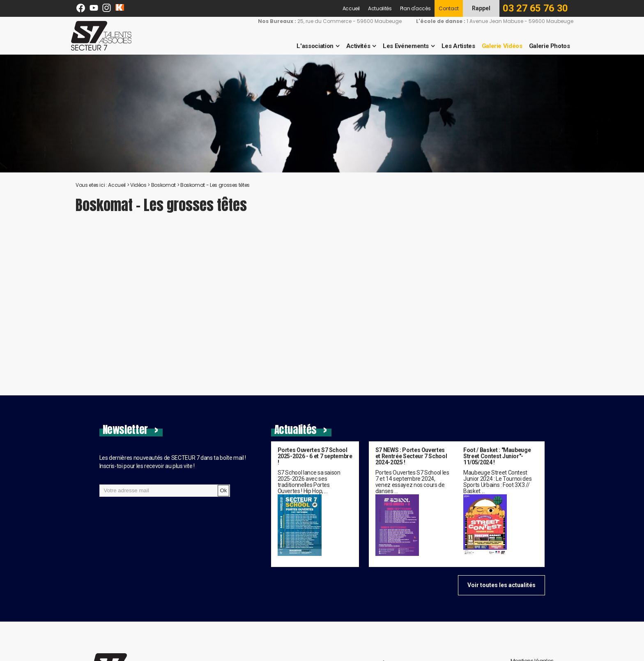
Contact (449, 8)
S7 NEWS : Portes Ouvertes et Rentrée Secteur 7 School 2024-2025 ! (411, 456)
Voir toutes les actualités (501, 585)
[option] (322, 114)
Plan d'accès (415, 8)
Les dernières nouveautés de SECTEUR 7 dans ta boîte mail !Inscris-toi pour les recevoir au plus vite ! (173, 462)
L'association (310, 46)
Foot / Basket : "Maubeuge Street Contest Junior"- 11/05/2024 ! (497, 456)
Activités (353, 46)
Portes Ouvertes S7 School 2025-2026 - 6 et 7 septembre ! (315, 456)
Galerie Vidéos (497, 46)
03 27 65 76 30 (535, 8)
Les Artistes (453, 46)
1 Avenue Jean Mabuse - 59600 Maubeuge (489, 22)
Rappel (481, 8)
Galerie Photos (544, 46)
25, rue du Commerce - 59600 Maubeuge (324, 22)
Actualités (380, 8)
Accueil (351, 8)
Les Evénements (400, 46)
